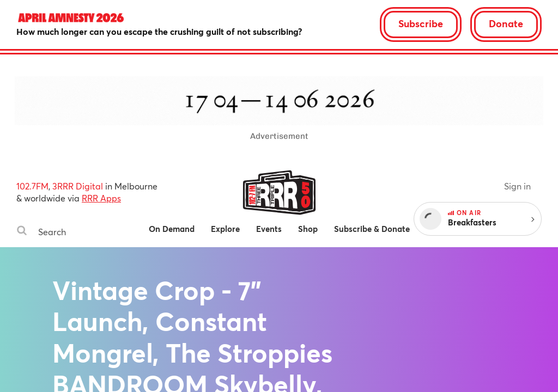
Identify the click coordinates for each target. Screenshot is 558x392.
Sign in (517, 186)
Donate (506, 23)
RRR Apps (101, 198)
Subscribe (421, 23)
